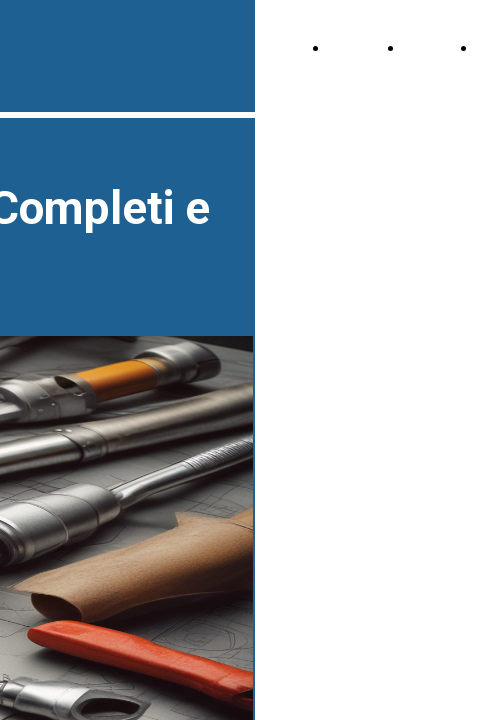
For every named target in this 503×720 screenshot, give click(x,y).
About (425, 48)
